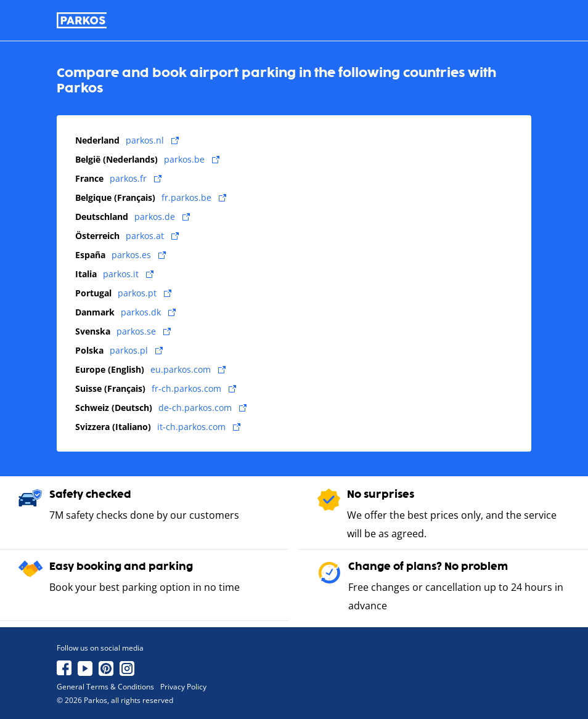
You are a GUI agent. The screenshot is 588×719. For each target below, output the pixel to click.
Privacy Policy (183, 687)
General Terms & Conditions (105, 687)
